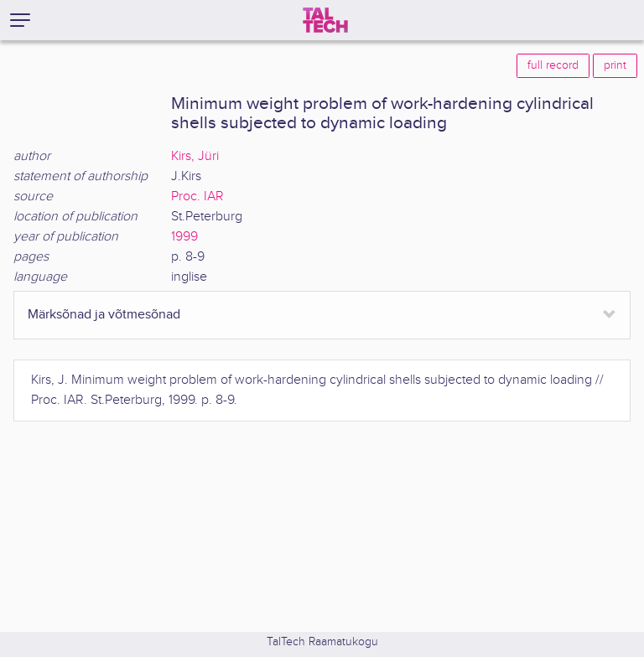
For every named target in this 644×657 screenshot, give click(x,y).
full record (553, 65)
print (615, 65)
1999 (184, 237)
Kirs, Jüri (195, 156)
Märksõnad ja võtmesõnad (104, 315)
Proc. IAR (197, 197)
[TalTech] (325, 20)
